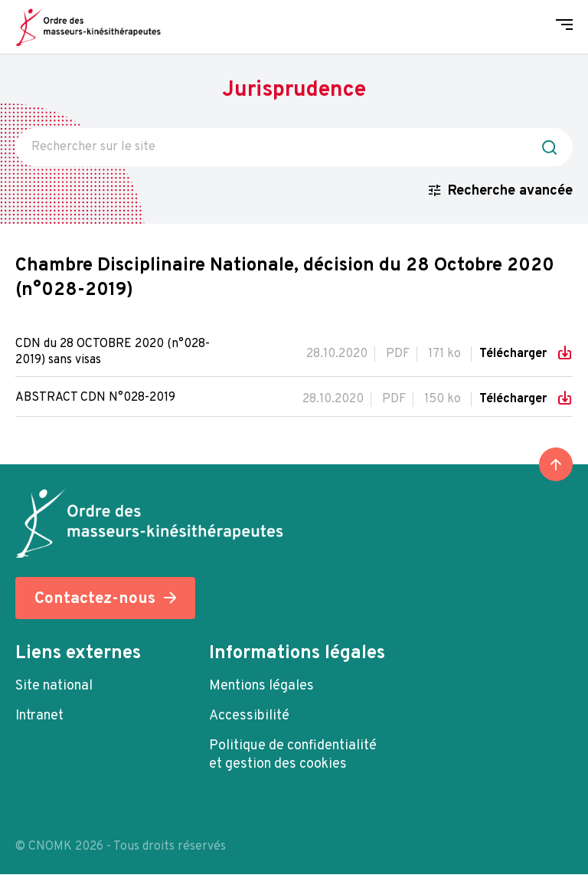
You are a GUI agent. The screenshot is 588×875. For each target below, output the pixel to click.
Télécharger (514, 354)
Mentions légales (261, 687)
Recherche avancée (510, 191)
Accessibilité (249, 717)
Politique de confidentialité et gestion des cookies (293, 756)
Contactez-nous (95, 600)
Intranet (39, 717)
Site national (54, 687)
